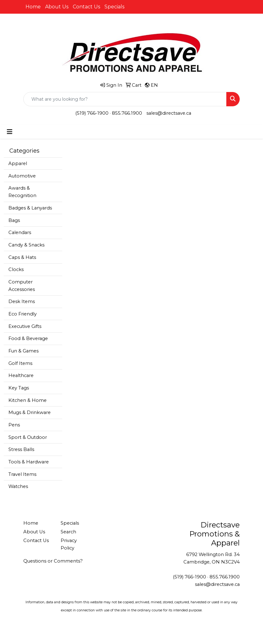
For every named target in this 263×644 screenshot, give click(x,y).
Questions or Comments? (53, 561)
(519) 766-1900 (92, 113)
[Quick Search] (125, 99)
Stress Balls (21, 449)
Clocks (16, 269)
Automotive (22, 176)
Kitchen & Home (28, 400)
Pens (14, 425)
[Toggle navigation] (10, 132)
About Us (57, 7)
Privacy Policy (69, 544)
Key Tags (19, 388)
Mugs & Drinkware (30, 412)
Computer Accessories (22, 286)
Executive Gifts (25, 326)
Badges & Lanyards (30, 208)
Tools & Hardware (29, 462)
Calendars (20, 232)
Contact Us (86, 7)
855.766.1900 (127, 113)
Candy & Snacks (26, 245)
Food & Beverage (28, 338)
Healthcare (21, 375)
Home (33, 7)
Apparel (18, 163)
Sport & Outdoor (28, 437)
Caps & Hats (22, 257)
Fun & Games (23, 351)
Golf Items (20, 363)
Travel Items (22, 474)
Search (68, 532)
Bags (14, 220)
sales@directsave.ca (169, 113)
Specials (114, 7)
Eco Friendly (23, 314)
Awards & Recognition (22, 192)
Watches (18, 486)
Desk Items (22, 301)
